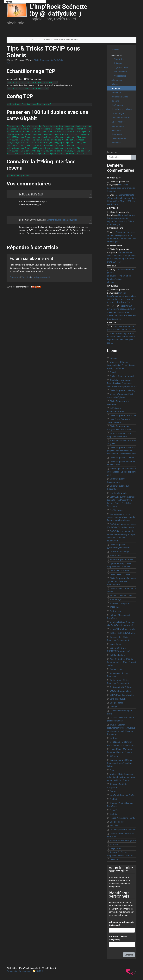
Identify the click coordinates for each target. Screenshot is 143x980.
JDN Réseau (115, 607)
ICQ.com (114, 756)
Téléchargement (119, 139)
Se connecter (25, 971)
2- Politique (117, 63)
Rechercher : (113, 152)
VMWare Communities (120, 691)
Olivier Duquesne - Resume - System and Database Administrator (121, 581)
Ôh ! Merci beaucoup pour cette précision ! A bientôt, (122, 188)
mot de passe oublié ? (41, 277)
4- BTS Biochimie (119, 72)
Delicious (114, 859)
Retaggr (113, 707)
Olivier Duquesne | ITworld (122, 458)
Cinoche (115, 101)
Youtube (114, 814)
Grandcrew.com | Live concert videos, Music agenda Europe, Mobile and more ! (121, 517)
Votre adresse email (118, 938)
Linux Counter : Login (120, 552)
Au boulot (39, 40)
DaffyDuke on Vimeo (119, 570)
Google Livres (116, 669)
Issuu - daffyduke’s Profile (122, 560)
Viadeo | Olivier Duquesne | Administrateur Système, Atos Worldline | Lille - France (121, 777)
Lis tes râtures (118, 122)
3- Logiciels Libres (120, 68)
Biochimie (116, 93)
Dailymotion (115, 848)
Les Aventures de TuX (121, 118)
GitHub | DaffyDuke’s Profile (122, 633)
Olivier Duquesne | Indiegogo (123, 390)
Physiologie (117, 134)
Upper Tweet (116, 644)
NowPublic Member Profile (122, 795)
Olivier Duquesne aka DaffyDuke (49, 60)
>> (134, 157)
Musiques (116, 130)
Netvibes (114, 826)
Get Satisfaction (117, 655)
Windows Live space (119, 603)
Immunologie (118, 113)
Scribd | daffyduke (118, 699)
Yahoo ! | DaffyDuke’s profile (123, 629)
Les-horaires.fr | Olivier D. (121, 574)
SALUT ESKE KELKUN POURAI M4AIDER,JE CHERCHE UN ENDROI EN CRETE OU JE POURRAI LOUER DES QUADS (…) (121, 313)
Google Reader (117, 822)
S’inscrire (25, 277)
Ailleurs (115, 84)
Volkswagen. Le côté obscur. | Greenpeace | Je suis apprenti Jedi (122, 472)
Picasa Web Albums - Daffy (122, 818)
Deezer (113, 791)
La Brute (114, 738)
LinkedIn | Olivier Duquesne (122, 830)
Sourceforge (115, 599)
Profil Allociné (116, 510)
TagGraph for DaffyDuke (121, 687)
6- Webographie (119, 76)
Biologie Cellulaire (120, 97)
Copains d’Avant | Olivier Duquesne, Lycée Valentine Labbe (120, 763)
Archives (115, 50)
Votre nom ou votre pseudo (121, 924)
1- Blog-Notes (25, 40)
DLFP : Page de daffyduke (122, 695)
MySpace (114, 845)
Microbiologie (118, 126)
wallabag (114, 358)
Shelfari (113, 799)
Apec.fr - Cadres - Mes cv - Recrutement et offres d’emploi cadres (121, 662)
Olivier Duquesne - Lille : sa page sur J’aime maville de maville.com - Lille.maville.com (121, 451)
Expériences (117, 105)
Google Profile (116, 703)
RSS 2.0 (38, 971)
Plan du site (12, 971)
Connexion (15, 277)
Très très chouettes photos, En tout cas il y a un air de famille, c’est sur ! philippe (121, 276)
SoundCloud (115, 556)
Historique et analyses (122, 109)
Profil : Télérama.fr (118, 493)
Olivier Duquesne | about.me (123, 415)
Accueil (12, 40)
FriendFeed (115, 810)
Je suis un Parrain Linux (121, 595)
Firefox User (115, 611)
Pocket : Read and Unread (122, 376)
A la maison (117, 80)
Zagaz (113, 770)
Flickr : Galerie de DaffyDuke (123, 841)
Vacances (116, 143)
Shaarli (113, 372)
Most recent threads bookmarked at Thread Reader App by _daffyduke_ (121, 365)
